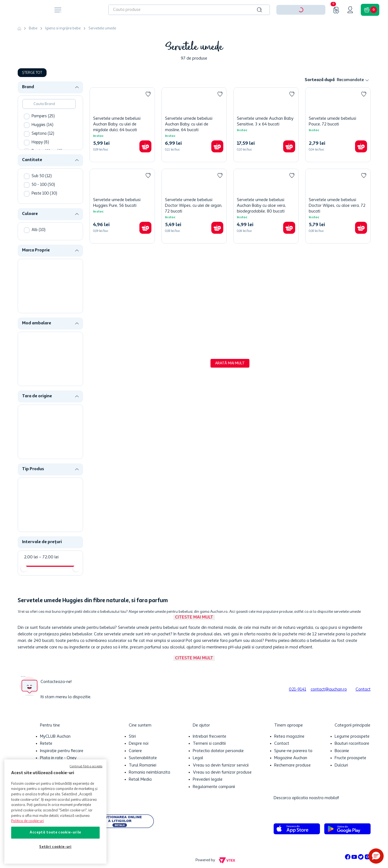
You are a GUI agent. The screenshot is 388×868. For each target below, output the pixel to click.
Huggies (42, 125)
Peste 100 (44, 194)
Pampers (43, 116)
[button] (53, 87)
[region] (55, 812)
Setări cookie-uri (55, 847)
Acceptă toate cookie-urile (55, 832)
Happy (40, 142)
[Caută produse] (259, 10)
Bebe (33, 28)
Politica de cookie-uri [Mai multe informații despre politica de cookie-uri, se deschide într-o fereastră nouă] (28, 821)
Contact (363, 690)
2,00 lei (31, 557)
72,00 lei (49, 557)
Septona (43, 134)
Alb (39, 230)
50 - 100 (43, 185)
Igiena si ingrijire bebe (63, 28)
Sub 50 (42, 176)
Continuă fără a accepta (86, 767)
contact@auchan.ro (329, 690)
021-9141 (298, 690)
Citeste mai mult (194, 617)
